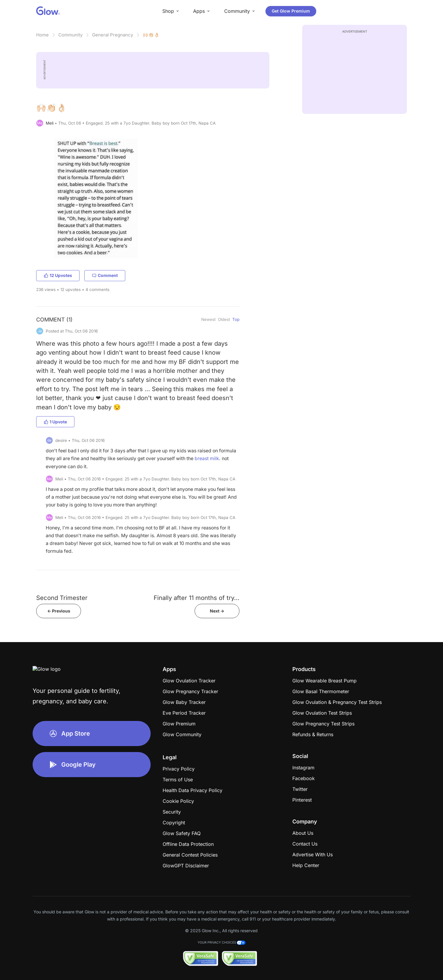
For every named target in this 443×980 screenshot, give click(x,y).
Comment (105, 275)
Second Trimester (62, 598)
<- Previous (59, 611)
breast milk (207, 458)
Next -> (217, 611)
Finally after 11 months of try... (197, 598)
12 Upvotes (58, 275)
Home (42, 35)
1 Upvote (55, 422)
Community (70, 35)
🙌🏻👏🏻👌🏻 (151, 35)
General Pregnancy (113, 35)
